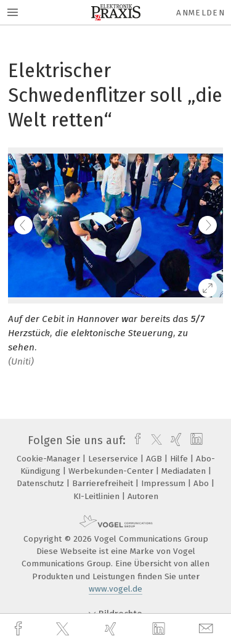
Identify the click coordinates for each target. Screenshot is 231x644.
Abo (202, 483)
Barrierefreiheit (104, 483)
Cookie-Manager (50, 459)
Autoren (143, 496)
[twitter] (64, 629)
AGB (155, 459)
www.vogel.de (115, 589)
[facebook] (20, 629)
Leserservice (114, 459)
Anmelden (201, 13)
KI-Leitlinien (98, 496)
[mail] (208, 629)
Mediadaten (185, 471)
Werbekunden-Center (112, 471)
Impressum (164, 483)
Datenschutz (42, 483)
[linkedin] (160, 629)
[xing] (112, 629)
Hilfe (180, 459)
